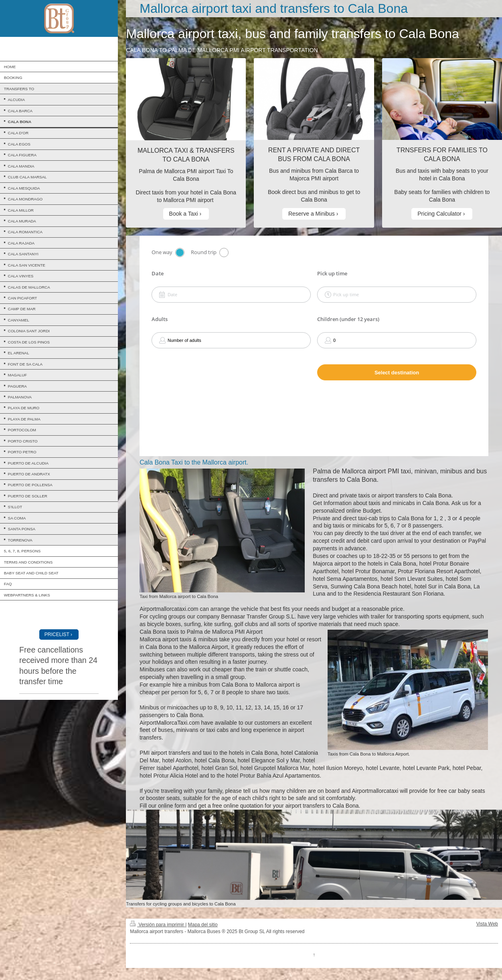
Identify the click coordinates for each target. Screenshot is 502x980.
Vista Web (487, 924)
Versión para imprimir (158, 925)
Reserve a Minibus (312, 214)
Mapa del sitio (203, 925)
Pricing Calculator (439, 214)
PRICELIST (57, 634)
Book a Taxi (184, 214)
